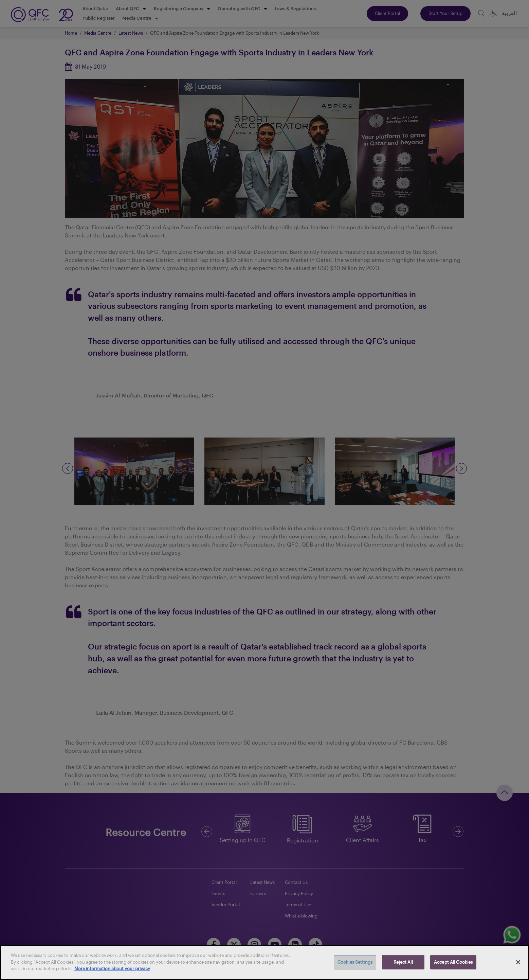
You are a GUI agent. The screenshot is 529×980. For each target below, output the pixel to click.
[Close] (518, 962)
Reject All (403, 962)
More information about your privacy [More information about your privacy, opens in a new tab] (112, 968)
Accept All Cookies (453, 962)
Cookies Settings (355, 962)
